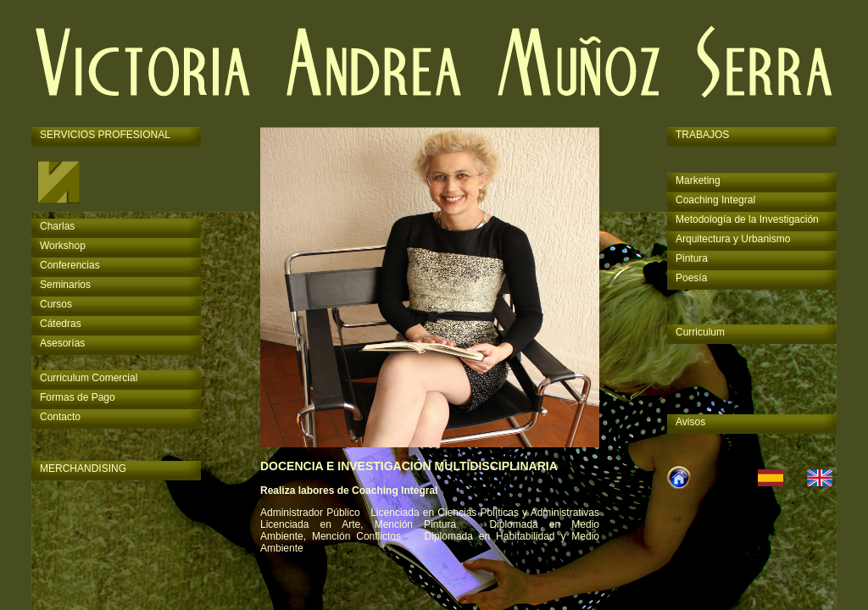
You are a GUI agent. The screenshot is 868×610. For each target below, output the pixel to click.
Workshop (63, 246)
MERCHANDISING (83, 469)
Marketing (698, 180)
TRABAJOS (702, 135)
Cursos (56, 304)
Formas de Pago (78, 397)
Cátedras (61, 324)
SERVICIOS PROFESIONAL (105, 135)
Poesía (691, 278)
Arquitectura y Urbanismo (733, 239)
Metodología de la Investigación (747, 219)
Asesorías (62, 343)
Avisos (690, 422)
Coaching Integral (715, 200)
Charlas (57, 226)
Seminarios (65, 285)
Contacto (60, 417)
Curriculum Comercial (89, 378)
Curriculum (700, 332)
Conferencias (70, 265)
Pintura (692, 258)
